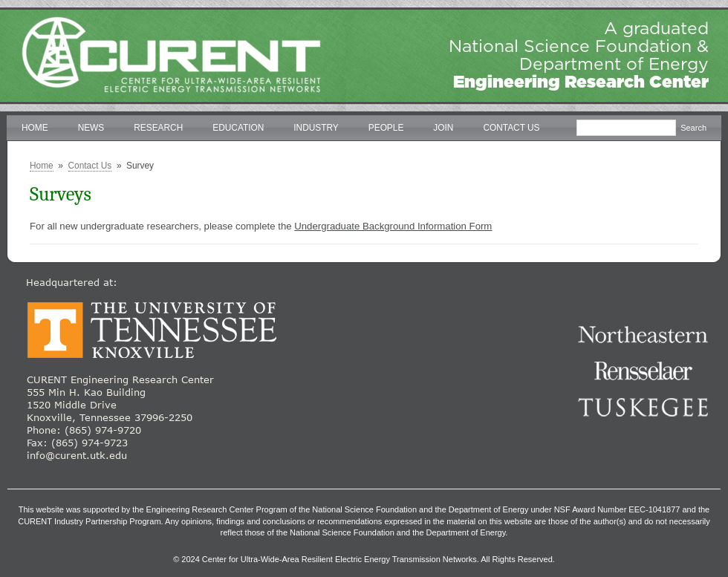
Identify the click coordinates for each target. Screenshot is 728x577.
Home (35, 128)
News (91, 128)
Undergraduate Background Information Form (393, 226)
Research (158, 128)
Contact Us (511, 128)
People (386, 128)
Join (443, 128)
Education (238, 128)
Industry (316, 128)
